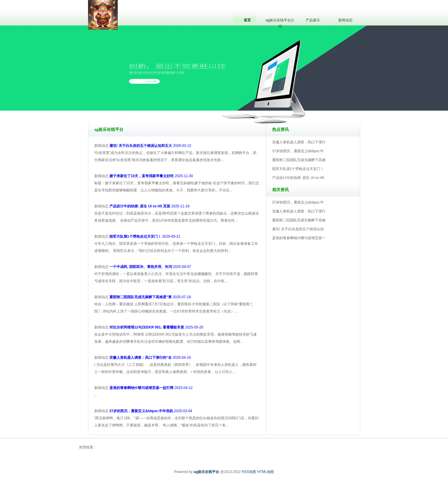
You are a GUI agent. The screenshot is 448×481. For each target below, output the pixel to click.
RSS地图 (249, 472)
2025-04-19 (150, 358)
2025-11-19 (149, 206)
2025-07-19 (150, 297)
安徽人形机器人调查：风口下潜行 (299, 142)
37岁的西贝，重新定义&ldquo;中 (298, 151)
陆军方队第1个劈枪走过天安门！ (298, 169)
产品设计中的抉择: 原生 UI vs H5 (298, 178)
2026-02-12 (150, 146)
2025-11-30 (151, 176)
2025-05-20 (156, 327)
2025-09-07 (150, 267)
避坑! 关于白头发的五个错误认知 (298, 229)
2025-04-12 (151, 388)
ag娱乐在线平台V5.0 (250, 107)
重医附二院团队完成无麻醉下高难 (299, 160)
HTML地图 (266, 472)
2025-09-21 (145, 236)
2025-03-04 (151, 411)
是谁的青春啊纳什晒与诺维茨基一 (299, 238)
